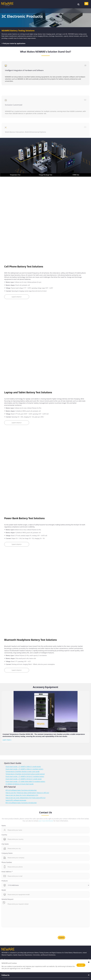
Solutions (13, 11)
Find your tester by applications (13, 43)
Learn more (7, 740)
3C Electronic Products (27, 11)
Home (6, 11)
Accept (81, 965)
